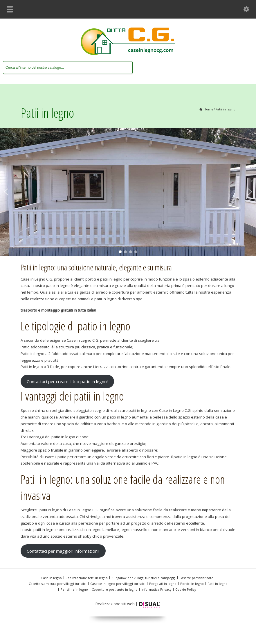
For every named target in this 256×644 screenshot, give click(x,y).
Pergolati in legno (163, 584)
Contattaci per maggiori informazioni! (63, 551)
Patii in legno (218, 584)
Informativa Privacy (156, 589)
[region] (128, 192)
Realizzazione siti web (115, 604)
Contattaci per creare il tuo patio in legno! (67, 381)
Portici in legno (192, 584)
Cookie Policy (186, 589)
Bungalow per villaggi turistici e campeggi (144, 578)
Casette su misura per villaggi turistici (58, 584)
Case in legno (52, 578)
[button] (6, 192)
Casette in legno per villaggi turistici (118, 584)
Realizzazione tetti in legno (87, 578)
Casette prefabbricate (196, 578)
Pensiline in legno (74, 589)
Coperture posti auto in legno (115, 589)
